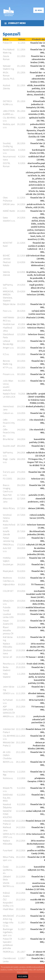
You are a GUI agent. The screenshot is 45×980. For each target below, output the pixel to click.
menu (39, 10)
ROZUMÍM (22, 976)
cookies (25, 972)
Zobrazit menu (15, 23)
